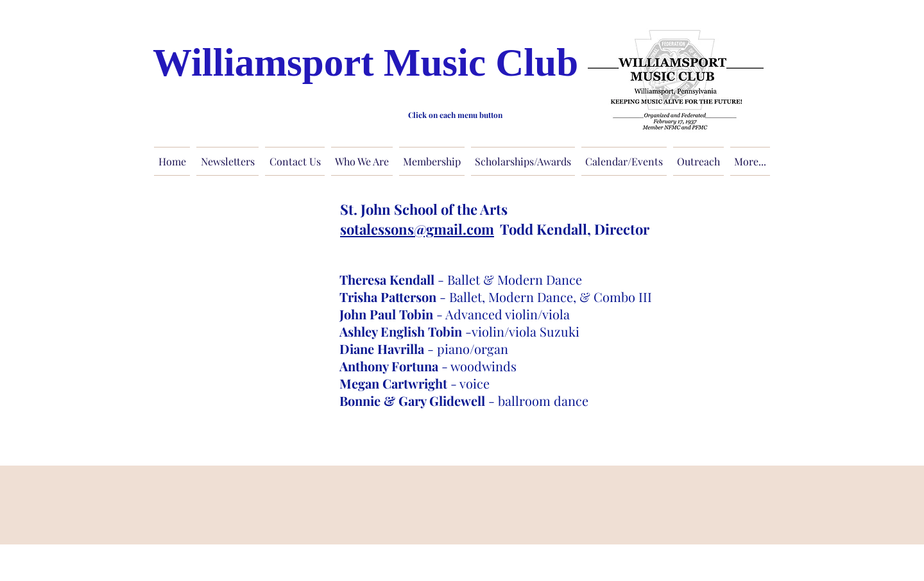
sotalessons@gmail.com (417, 229)
